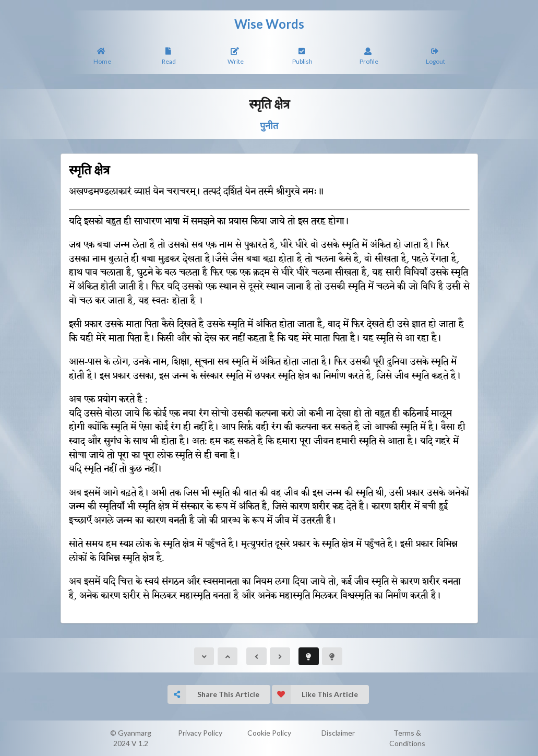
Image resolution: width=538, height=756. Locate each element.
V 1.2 (140, 743)
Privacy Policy (200, 733)
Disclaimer (338, 733)
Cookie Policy (269, 733)
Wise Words (269, 24)
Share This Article (213, 694)
